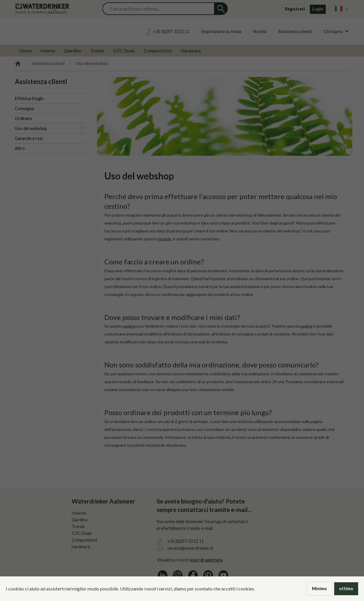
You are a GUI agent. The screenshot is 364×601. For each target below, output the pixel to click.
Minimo (319, 589)
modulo (294, 421)
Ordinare (23, 118)
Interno (48, 50)
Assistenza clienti (295, 31)
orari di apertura (206, 560)
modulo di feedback (136, 382)
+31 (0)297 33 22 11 (186, 541)
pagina (130, 326)
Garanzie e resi (29, 138)
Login (318, 9)
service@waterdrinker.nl (190, 548)
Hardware (191, 50)
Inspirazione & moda (221, 31)
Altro (20, 148)
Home (26, 50)
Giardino (73, 50)
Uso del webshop (31, 128)
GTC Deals (124, 50)
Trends (97, 50)
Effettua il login (29, 99)
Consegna (24, 108)
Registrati (295, 9)
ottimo (346, 589)
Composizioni (158, 50)
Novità (260, 31)
